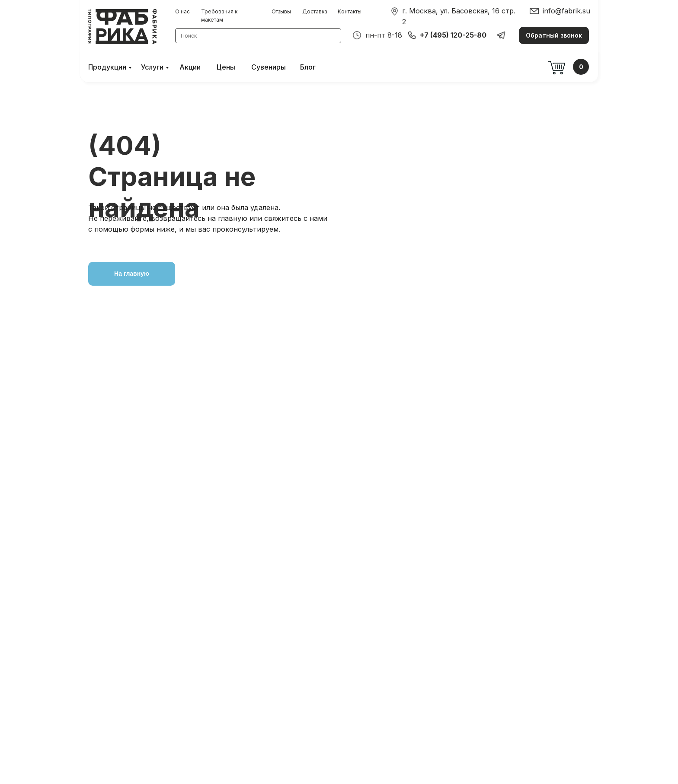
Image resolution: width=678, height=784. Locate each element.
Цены (226, 67)
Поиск (189, 36)
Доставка (315, 11)
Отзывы (281, 11)
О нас (182, 11)
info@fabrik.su (566, 11)
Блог (308, 67)
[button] (554, 35)
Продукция (107, 67)
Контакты (350, 11)
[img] (395, 11)
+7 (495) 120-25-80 (453, 35)
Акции (190, 67)
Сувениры (269, 67)
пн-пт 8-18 (384, 35)
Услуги (152, 67)
